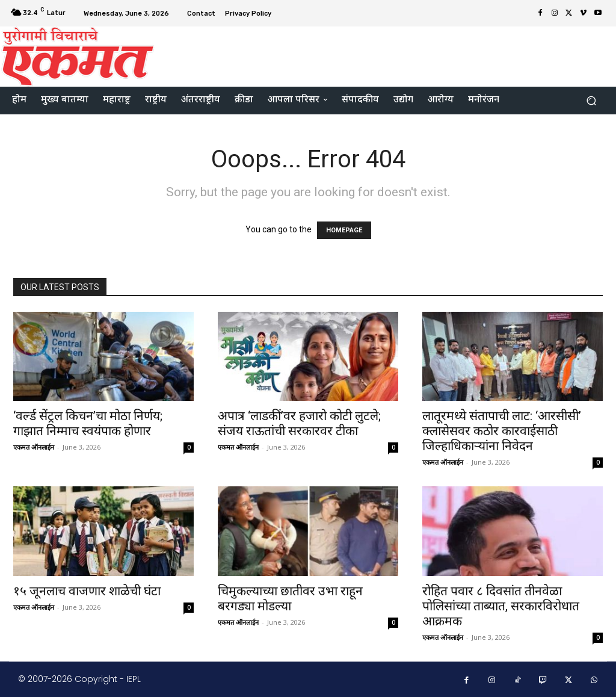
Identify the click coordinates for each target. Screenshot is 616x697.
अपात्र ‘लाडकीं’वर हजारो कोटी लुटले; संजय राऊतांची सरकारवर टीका (299, 423)
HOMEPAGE (344, 230)
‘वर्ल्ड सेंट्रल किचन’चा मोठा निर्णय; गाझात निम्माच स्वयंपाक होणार (88, 423)
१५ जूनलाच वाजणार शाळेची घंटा (87, 591)
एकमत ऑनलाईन (34, 447)
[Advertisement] (381, 55)
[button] (591, 101)
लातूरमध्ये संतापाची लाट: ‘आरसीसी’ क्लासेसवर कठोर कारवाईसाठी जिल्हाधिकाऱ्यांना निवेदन (502, 431)
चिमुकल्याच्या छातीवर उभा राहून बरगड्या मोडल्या (290, 599)
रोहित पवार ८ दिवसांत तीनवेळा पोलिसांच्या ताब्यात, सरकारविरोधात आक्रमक (501, 606)
